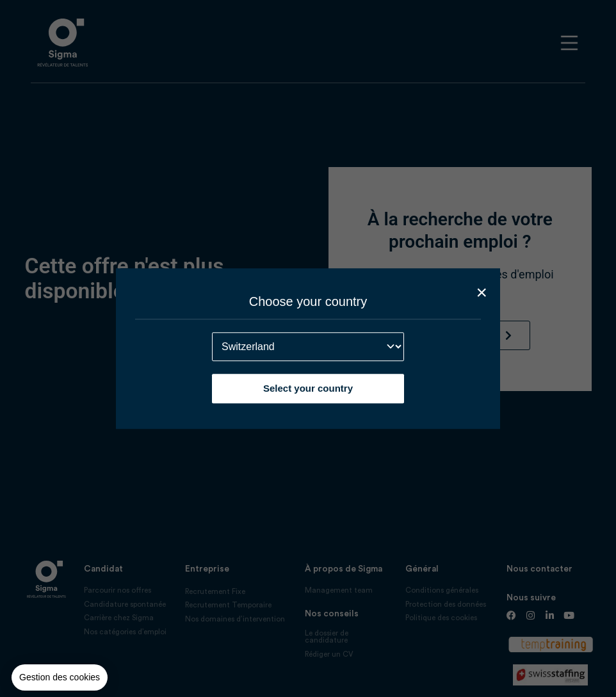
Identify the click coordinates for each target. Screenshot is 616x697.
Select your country (308, 388)
